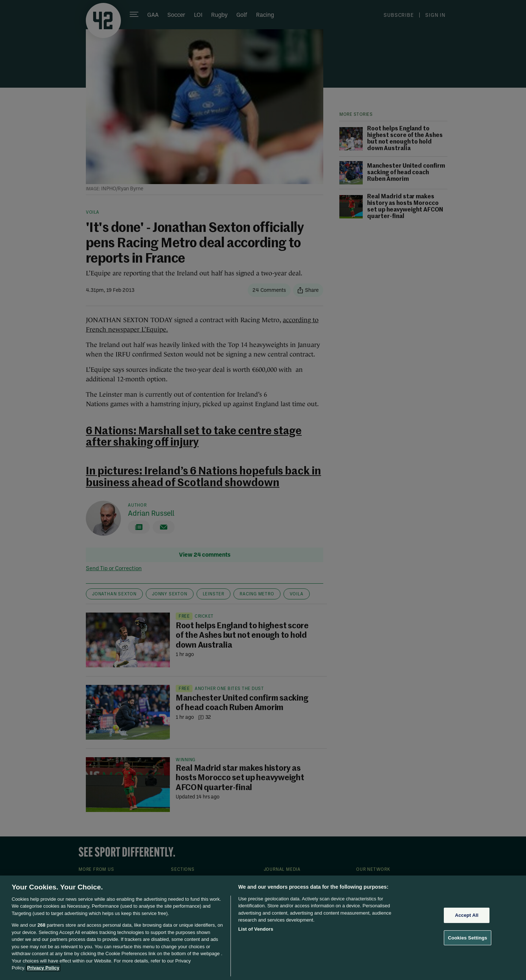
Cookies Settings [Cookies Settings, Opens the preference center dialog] (468, 937)
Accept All (466, 915)
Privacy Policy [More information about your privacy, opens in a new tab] (43, 968)
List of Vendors (256, 929)
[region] (263, 928)
